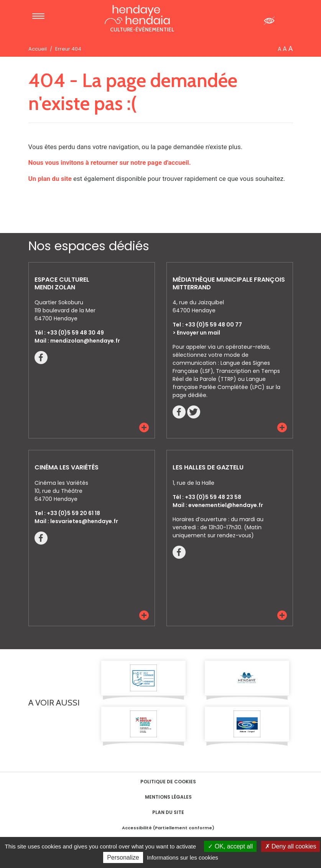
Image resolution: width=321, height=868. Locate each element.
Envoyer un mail (198, 333)
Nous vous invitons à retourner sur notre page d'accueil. (110, 162)
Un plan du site (50, 179)
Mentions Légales (168, 797)
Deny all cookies (291, 846)
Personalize (123, 857)
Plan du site (168, 812)
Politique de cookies (168, 782)
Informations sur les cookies (183, 857)
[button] (144, 427)
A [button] (279, 49)
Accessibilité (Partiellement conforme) (168, 828)
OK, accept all (230, 846)
